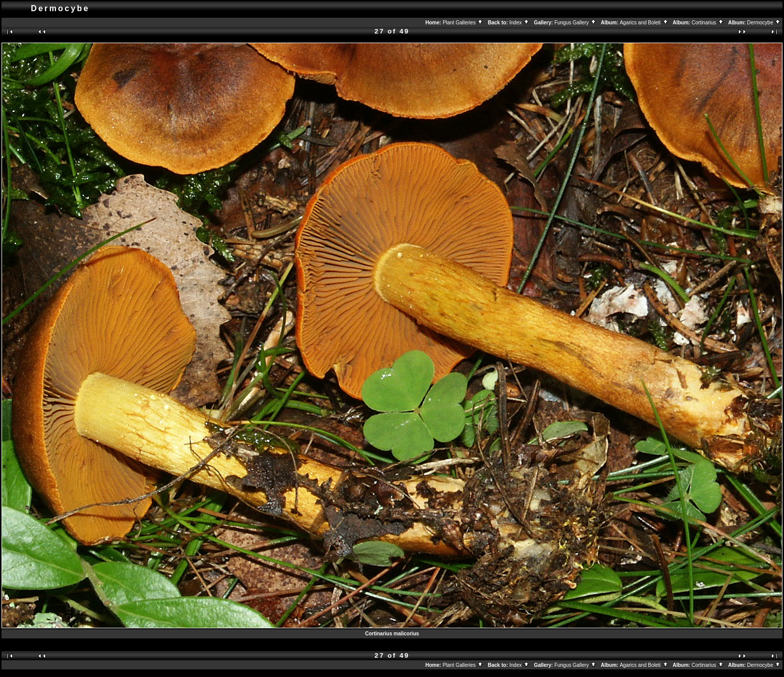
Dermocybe (764, 23)
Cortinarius (708, 23)
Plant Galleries (463, 23)
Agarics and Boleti (644, 23)
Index (519, 23)
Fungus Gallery (576, 23)
